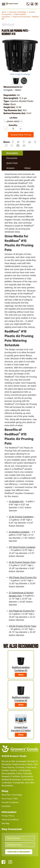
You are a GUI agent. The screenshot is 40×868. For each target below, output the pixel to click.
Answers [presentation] (11, 168)
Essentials (6, 806)
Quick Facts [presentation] (12, 163)
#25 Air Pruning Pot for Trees (23, 626)
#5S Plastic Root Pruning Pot (23, 577)
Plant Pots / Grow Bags (18, 12)
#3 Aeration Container (19, 532)
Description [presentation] (12, 153)
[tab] (12, 153)
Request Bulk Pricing (21, 135)
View (21, 675)
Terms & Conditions (10, 820)
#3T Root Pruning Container (22, 547)
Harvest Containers (10, 802)
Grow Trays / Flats (10, 799)
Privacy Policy (8, 816)
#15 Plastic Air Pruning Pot (21, 611)
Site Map (5, 823)
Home (4, 12)
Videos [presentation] (27, 168)
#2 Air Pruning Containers (21, 517)
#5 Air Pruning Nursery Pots (22, 562)
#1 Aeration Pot (16, 501)
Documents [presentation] (12, 158)
